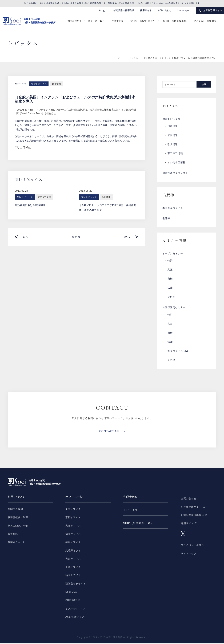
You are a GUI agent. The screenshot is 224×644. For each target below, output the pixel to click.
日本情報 (173, 127)
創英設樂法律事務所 (124, 10)
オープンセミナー (173, 255)
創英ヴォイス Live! (178, 352)
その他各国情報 (176, 163)
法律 (170, 289)
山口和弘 (25, 147)
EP (16, 147)
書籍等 (166, 219)
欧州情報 (57, 84)
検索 (204, 84)
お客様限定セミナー (174, 309)
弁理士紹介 (117, 21)
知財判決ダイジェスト (175, 174)
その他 (171, 298)
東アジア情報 (175, 154)
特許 (170, 262)
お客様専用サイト (213, 10)
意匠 (170, 271)
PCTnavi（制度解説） (206, 21)
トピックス (132, 58)
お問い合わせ (165, 10)
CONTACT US (109, 433)
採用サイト (146, 10)
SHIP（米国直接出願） (176, 21)
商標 (170, 280)
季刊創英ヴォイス (173, 209)
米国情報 (173, 136)
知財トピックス (39, 84)
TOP (119, 58)
